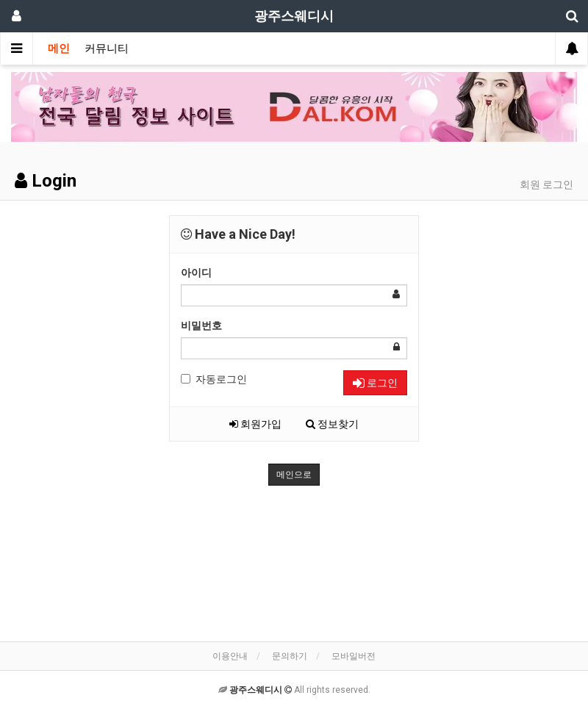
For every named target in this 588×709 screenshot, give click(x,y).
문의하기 (290, 656)
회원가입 (255, 424)
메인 (59, 48)
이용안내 (230, 656)
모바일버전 (354, 656)
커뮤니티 (107, 48)
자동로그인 (214, 379)
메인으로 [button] (294, 475)
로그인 (375, 383)
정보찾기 (332, 424)
